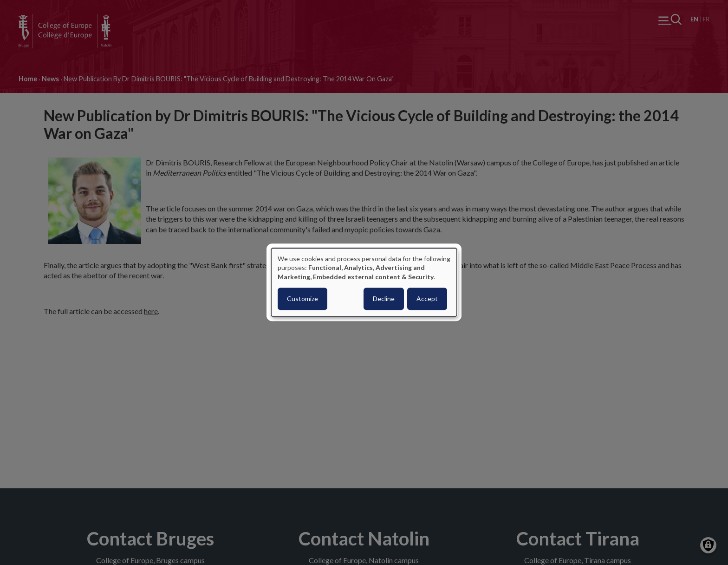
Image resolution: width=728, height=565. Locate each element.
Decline (384, 299)
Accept (427, 299)
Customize (302, 299)
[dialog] (364, 282)
